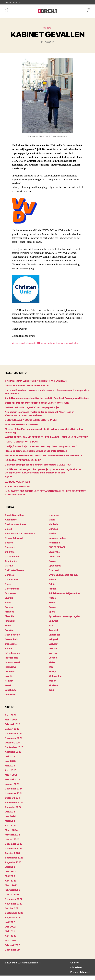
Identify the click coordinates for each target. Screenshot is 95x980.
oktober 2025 (12, 747)
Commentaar (12, 561)
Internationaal (12, 667)
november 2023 (14, 853)
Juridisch (10, 676)
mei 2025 (10, 770)
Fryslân (9, 635)
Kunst (8, 690)
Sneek (52, 607)
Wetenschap (55, 681)
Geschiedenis (12, 639)
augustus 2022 (13, 922)
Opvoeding (55, 570)
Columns (10, 556)
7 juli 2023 (49, 43)
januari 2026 (12, 733)
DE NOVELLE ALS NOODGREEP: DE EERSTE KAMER (31, 424)
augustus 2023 (13, 867)
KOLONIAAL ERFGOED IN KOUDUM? (23, 465)
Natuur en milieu (57, 543)
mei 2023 (10, 881)
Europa (9, 612)
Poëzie (52, 584)
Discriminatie (12, 593)
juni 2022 (10, 931)
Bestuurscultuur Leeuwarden (21, 538)
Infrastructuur (12, 658)
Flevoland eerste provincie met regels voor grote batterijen (36, 455)
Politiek (47, 29)
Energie (9, 602)
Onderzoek (55, 561)
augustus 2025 (13, 756)
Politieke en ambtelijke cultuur (65, 598)
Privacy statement (77, 976)
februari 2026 (12, 729)
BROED (9, 482)
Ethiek (8, 607)
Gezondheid (11, 644)
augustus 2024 (13, 812)
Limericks (10, 699)
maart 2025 (11, 779)
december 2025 (14, 738)
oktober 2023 (12, 858)
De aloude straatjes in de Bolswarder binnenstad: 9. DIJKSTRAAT (39, 469)
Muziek (52, 538)
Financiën (10, 625)
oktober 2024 (12, 802)
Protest (53, 602)
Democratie (11, 584)
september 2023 (14, 862)
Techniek (54, 635)
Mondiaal (54, 533)
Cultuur (9, 570)
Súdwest (53, 625)
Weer (52, 671)
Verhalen (53, 648)
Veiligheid (54, 644)
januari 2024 (12, 844)
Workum (53, 690)
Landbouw (11, 694)
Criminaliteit (12, 566)
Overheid (54, 575)
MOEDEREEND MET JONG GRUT (22, 429)
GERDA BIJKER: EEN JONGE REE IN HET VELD (28, 390)
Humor (9, 653)
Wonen (52, 685)
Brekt (14, 967)
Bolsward (10, 552)
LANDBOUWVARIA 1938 (17, 486)
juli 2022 (10, 927)
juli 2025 (10, 761)
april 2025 (11, 775)
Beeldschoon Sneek (15, 529)
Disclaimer (72, 972)
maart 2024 (11, 835)
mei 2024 (10, 825)
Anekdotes (11, 524)
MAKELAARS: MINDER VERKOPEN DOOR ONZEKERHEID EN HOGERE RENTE (43, 460)
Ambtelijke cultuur (15, 520)
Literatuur (54, 520)
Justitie (9, 681)
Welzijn (53, 676)
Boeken (9, 547)
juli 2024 (10, 816)
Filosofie (9, 621)
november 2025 (14, 743)
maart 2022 (11, 945)
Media (52, 524)
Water (52, 667)
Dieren (8, 589)
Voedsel (53, 662)
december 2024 (14, 793)
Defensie (10, 579)
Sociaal (53, 612)
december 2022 (14, 904)
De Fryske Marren (14, 575)
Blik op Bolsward (14, 543)
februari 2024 (12, 839)
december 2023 (14, 848)
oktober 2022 (12, 913)
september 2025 (14, 752)
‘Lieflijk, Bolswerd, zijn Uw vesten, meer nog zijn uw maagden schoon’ (41, 451)
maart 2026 (11, 724)
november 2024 (14, 798)
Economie (10, 598)
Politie (52, 589)
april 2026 (11, 720)
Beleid (8, 533)
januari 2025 (12, 789)
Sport (52, 616)
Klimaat (9, 685)
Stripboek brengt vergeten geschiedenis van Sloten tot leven (37, 407)
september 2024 (14, 807)
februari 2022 (12, 950)
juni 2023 (10, 876)
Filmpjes (9, 616)
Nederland (54, 547)
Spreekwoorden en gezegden (64, 621)
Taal (51, 630)
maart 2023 (11, 890)
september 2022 (14, 917)
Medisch (53, 529)
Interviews (11, 671)
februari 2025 (12, 784)
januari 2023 (12, 899)
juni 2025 (10, 766)
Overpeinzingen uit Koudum (63, 579)
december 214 (13, 954)
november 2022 (14, 908)
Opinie (52, 566)
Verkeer (53, 653)
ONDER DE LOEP (57, 552)
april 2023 (11, 885)
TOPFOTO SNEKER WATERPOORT (22, 446)
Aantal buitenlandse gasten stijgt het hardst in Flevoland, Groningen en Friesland (47, 403)
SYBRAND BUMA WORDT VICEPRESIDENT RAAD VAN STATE (36, 385)
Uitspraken (54, 639)
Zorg (51, 694)
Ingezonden (11, 662)
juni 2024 (10, 821)
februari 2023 (12, 894)
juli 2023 (10, 871)
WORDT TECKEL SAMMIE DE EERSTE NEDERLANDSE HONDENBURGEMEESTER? (46, 442)
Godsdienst (11, 648)
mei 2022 (10, 936)
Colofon (70, 967)
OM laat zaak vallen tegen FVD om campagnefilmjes (32, 412)
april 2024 (11, 830)
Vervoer (53, 658)
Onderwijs (54, 556)
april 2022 (11, 940)
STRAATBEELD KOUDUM (18, 491)
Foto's (8, 630)
